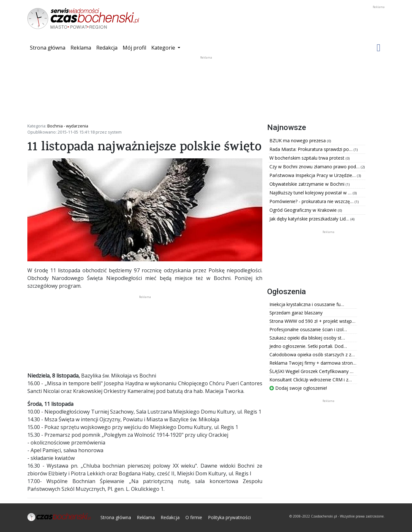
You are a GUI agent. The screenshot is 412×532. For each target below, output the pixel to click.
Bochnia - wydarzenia (68, 126)
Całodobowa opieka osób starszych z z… (312, 355)
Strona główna (49, 47)
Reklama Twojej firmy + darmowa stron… (313, 363)
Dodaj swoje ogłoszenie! (298, 388)
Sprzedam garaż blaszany (296, 313)
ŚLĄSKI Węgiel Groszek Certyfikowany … (311, 371)
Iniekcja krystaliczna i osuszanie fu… (307, 304)
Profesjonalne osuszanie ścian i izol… (308, 329)
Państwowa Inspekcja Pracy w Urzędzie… (313, 175)
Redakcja (107, 48)
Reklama (81, 48)
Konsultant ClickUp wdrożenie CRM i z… (311, 380)
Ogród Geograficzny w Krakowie (304, 210)
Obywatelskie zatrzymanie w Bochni (308, 184)
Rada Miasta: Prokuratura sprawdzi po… (312, 149)
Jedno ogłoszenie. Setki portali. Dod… (308, 346)
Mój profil (134, 48)
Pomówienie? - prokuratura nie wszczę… (312, 201)
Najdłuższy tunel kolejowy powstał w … (311, 193)
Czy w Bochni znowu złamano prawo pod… (315, 167)
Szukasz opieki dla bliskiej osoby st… (307, 338)
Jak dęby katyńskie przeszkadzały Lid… (310, 219)
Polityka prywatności (229, 517)
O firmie (194, 517)
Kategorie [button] (164, 48)
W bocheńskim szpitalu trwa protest (308, 158)
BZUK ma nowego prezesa (298, 140)
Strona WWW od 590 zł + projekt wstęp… (312, 321)
